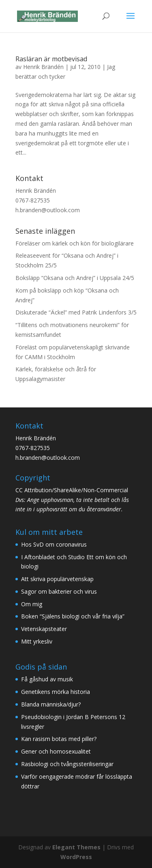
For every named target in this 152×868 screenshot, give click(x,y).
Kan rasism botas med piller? (59, 739)
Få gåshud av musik (47, 679)
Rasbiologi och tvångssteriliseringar (67, 764)
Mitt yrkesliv (37, 641)
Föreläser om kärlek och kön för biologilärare (75, 243)
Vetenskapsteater (44, 629)
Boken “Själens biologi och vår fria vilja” (73, 616)
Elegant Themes (76, 847)
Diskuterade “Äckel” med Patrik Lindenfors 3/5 (76, 312)
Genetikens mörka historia (56, 692)
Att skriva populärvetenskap (57, 579)
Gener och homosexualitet (56, 751)
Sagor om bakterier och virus (59, 591)
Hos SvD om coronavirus (54, 544)
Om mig (32, 604)
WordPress (76, 857)
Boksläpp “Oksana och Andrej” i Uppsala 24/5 (75, 278)
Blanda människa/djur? (51, 704)
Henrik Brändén (43, 67)
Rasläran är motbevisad (51, 59)
